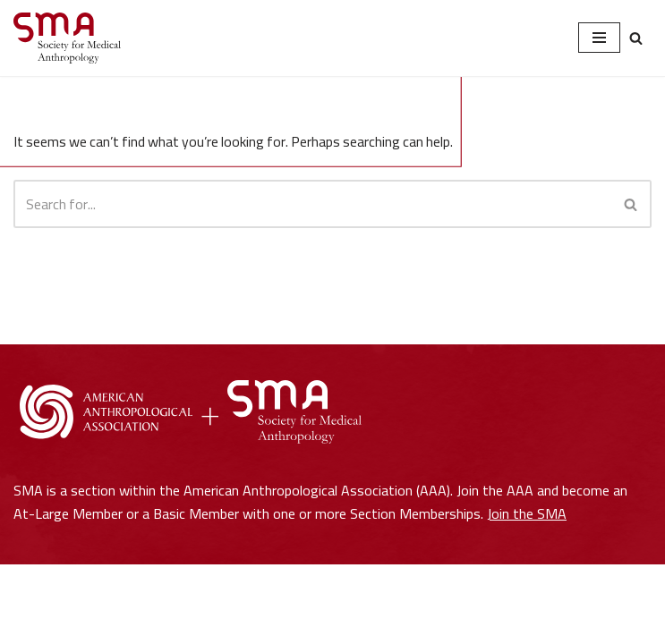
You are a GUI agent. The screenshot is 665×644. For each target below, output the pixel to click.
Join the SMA (527, 592)
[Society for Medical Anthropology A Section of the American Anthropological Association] (67, 38)
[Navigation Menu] (599, 38)
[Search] (636, 38)
